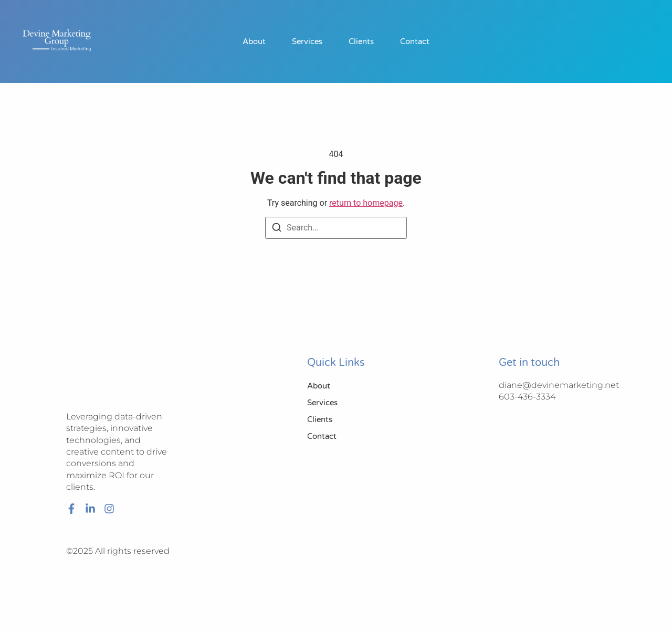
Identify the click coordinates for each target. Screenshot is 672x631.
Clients (361, 41)
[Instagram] (109, 509)
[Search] (277, 229)
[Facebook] (71, 509)
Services (307, 41)
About (254, 41)
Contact (415, 41)
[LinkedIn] (90, 509)
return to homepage (366, 203)
